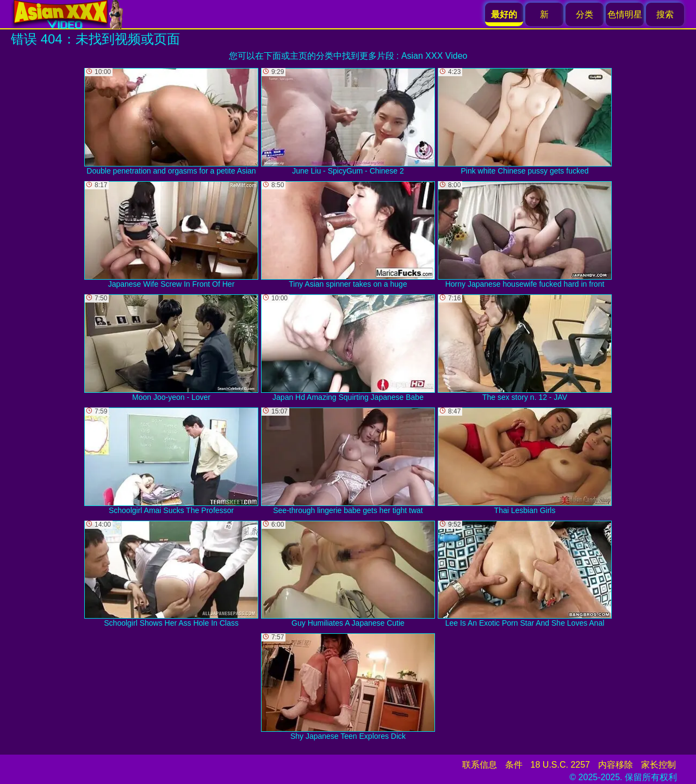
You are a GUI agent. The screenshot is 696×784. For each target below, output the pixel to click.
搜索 (665, 14)
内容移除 (616, 765)
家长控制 (658, 765)
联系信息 (480, 765)
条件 (514, 765)
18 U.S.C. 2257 (560, 765)
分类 (585, 14)
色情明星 (625, 14)
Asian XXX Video (434, 56)
